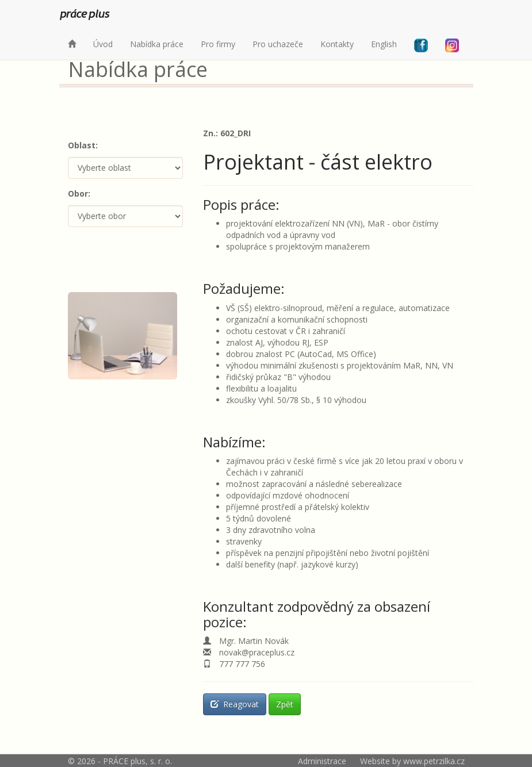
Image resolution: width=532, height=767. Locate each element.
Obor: (79, 193)
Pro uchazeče (278, 44)
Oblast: (83, 145)
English (384, 44)
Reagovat (235, 704)
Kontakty (337, 44)
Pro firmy (218, 44)
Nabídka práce (157, 44)
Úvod (103, 44)
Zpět (285, 704)
